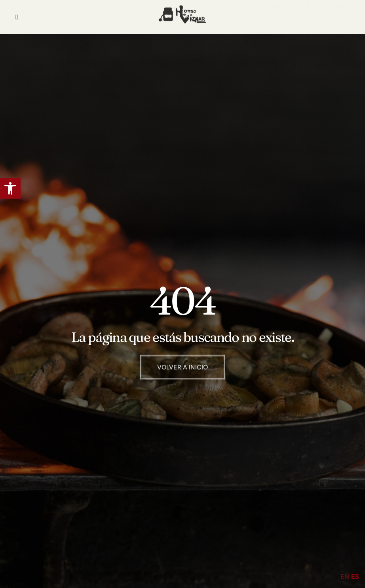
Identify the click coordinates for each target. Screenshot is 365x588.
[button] (10, 188)
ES (355, 577)
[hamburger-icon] (17, 17)
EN (345, 577)
